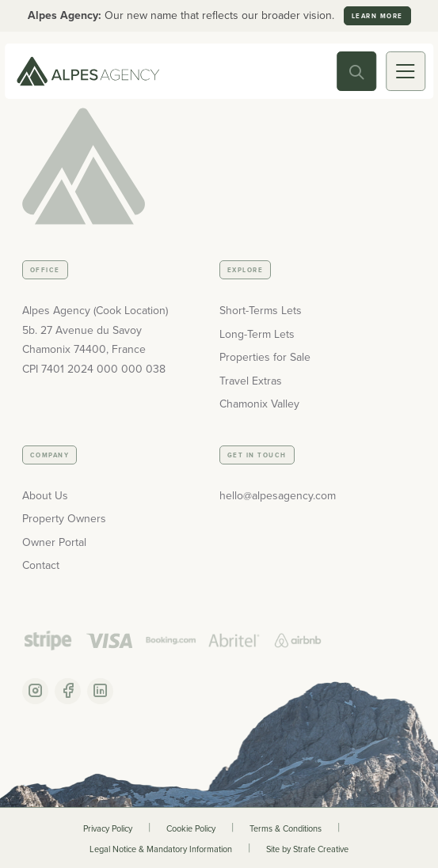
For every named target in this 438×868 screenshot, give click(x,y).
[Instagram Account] (35, 691)
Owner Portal (54, 542)
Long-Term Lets (257, 334)
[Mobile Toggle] (406, 71)
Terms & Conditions (286, 828)
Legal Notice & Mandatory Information (161, 849)
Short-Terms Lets (261, 311)
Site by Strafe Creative (307, 849)
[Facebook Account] (68, 691)
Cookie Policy (191, 828)
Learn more (377, 16)
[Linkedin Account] (100, 691)
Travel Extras (251, 381)
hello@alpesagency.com (278, 496)
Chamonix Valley (259, 404)
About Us (45, 496)
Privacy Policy (108, 828)
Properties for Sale (265, 357)
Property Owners (64, 519)
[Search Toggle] (356, 71)
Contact (41, 565)
